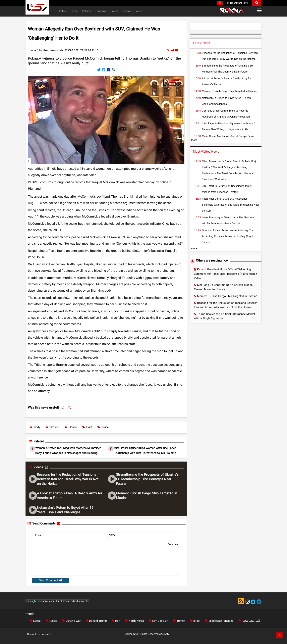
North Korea (134, 621)
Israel (194, 621)
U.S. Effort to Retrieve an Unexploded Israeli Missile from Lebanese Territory (227, 189)
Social (114, 11)
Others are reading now (212, 261)
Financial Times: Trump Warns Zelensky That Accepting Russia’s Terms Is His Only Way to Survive (228, 236)
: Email (38, 535)
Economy (100, 11)
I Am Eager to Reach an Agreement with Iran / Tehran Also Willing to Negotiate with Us (228, 127)
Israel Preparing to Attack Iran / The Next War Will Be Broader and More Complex (228, 221)
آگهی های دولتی (248, 621)
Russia (51, 621)
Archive (63, 11)
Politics (86, 11)
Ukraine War (71, 621)
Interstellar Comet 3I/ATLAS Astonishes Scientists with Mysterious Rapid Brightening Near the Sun (230, 205)
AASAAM (164, 634)
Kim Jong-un (158, 621)
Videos (139, 11)
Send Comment (50, 581)
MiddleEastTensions (219, 621)
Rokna (131, 634)
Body (35, 427)
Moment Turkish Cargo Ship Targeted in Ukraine (146, 496)
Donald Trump (96, 621)
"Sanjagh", (31, 601)
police (103, 427)
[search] (257, 3)
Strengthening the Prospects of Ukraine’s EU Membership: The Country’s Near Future (147, 479)
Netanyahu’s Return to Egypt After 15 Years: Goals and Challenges (65, 510)
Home (74, 11)
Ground (53, 427)
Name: (113, 535)
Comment (173, 545)
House (71, 427)
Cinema (126, 11)
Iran (115, 621)
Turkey (178, 621)
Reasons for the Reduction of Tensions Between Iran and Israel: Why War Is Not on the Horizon (68, 479)
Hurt (87, 427)
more (194, 140)
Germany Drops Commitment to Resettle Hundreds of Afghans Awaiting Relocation (226, 114)
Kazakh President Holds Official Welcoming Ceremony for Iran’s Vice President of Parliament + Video (226, 274)
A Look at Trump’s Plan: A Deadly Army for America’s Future (70, 496)
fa (220, 3)
